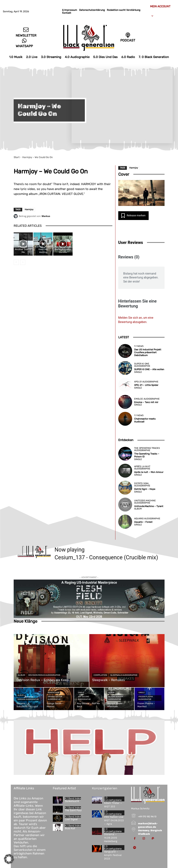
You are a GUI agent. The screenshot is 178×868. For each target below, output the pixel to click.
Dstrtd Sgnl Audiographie (142, 485)
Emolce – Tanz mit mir (146, 402)
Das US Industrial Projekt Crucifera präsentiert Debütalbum (147, 352)
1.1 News (139, 346)
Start (17, 157)
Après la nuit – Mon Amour (148, 472)
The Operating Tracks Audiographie (147, 449)
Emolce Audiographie (147, 399)
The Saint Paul (73, 810)
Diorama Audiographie (28, 699)
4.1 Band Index (73, 798)
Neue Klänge (25, 621)
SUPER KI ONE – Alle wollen (149, 369)
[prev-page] (16, 262)
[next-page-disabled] (23, 262)
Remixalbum (53, 693)
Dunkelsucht (72, 801)
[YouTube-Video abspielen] (141, 193)
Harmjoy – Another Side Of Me (23, 249)
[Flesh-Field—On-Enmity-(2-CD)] (89, 599)
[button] (9, 859)
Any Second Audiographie (84, 698)
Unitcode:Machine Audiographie (145, 502)
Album (138, 509)
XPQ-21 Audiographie (146, 382)
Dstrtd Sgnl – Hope (144, 489)
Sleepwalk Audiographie (124, 675)
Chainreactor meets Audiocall (144, 420)
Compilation (100, 675)
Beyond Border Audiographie (116, 698)
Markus (46, 216)
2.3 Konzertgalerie (113, 799)
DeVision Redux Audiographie (44, 675)
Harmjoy (29, 209)
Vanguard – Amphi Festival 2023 (113, 855)
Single (138, 372)
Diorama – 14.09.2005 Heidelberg (111, 838)
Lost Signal (71, 819)
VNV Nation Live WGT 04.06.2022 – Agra (114, 820)
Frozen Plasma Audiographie (146, 698)
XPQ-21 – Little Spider (146, 385)
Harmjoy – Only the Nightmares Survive (63, 249)
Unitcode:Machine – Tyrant (148, 506)
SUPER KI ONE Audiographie (142, 365)
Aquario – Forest (143, 522)
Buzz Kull (70, 828)
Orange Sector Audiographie (55, 698)
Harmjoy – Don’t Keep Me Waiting (43, 249)
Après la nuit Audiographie (142, 468)
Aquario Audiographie (147, 519)
